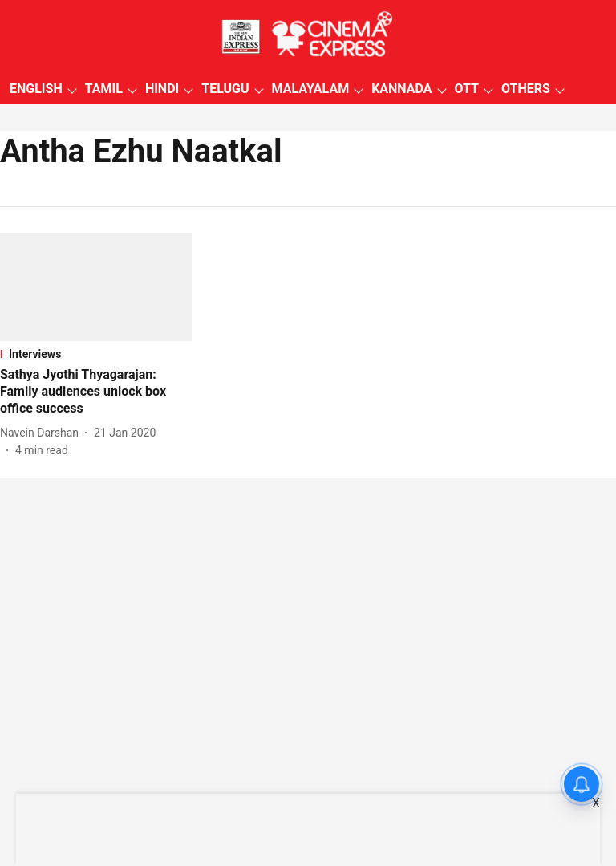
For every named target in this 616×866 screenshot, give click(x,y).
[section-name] (96, 354)
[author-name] (43, 433)
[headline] (96, 392)
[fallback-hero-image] (96, 287)
